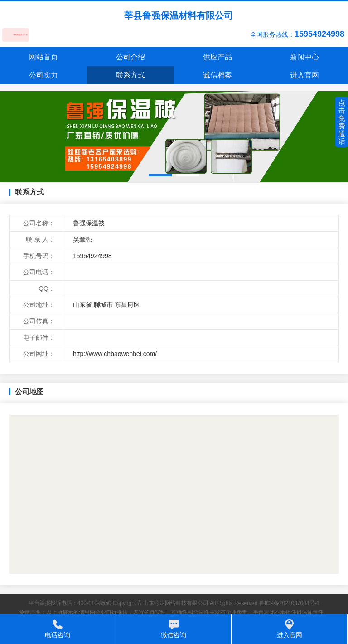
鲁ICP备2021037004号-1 (289, 603)
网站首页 (43, 57)
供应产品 (217, 57)
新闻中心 (304, 57)
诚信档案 (217, 75)
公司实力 (43, 75)
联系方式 (130, 75)
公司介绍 (130, 57)
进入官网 (304, 75)
